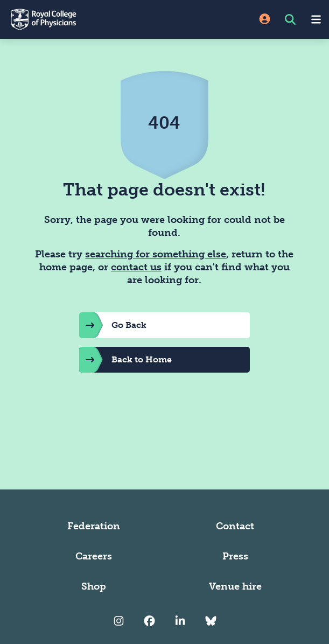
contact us (136, 267)
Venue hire (235, 586)
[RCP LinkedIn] (180, 621)
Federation (94, 526)
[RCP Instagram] (119, 621)
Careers (94, 556)
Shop (94, 586)
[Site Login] (265, 20)
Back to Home (125, 360)
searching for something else (156, 254)
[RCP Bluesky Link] (211, 621)
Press (235, 556)
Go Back (113, 325)
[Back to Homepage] (82, 19)
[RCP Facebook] (149, 621)
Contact (235, 526)
